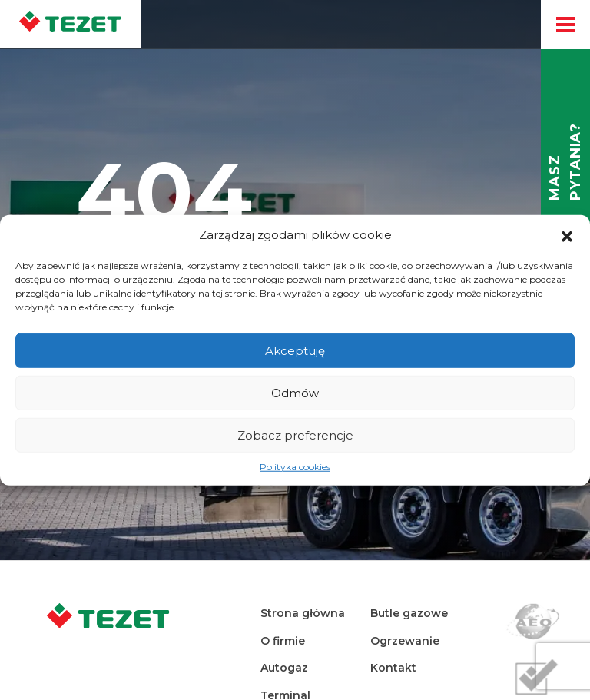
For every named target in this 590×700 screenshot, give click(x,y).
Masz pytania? (565, 162)
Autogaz (284, 668)
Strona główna (303, 613)
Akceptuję (295, 350)
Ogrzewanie (405, 641)
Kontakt (393, 668)
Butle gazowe (409, 613)
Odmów (295, 392)
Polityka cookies (295, 467)
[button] (567, 235)
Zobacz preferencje (295, 435)
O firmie (283, 641)
